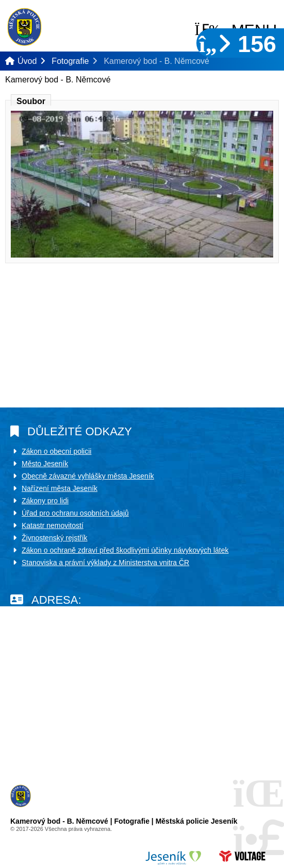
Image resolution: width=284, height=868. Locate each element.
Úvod (24, 27)
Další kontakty (33, 736)
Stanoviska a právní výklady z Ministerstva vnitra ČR (105, 563)
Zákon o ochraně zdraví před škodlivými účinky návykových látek (125, 550)
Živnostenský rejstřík (55, 538)
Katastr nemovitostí (53, 525)
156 (238, 44)
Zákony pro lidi (45, 501)
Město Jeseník (45, 464)
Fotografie (70, 61)
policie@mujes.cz (49, 707)
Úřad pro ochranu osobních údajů (75, 513)
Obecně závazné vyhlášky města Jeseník (88, 476)
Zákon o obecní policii (56, 451)
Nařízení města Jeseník (60, 488)
